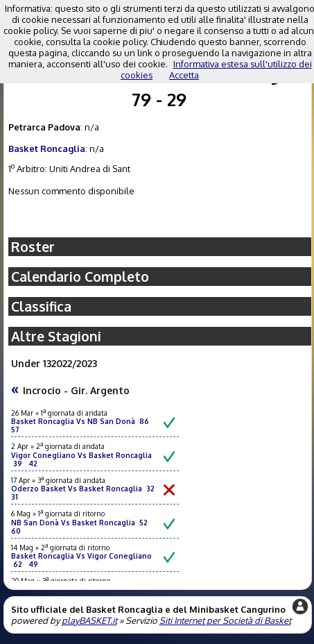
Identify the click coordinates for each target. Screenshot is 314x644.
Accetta (184, 75)
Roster (33, 247)
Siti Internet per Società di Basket (225, 620)
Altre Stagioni (56, 336)
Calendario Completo (80, 277)
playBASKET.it (89, 620)
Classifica (41, 306)
